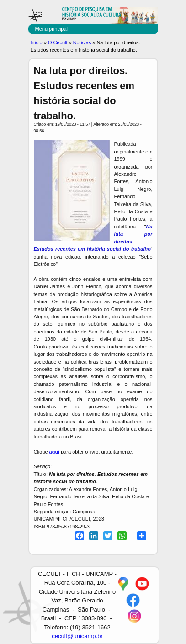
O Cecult (58, 42)
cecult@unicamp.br (77, 636)
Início (37, 42)
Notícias (82, 42)
